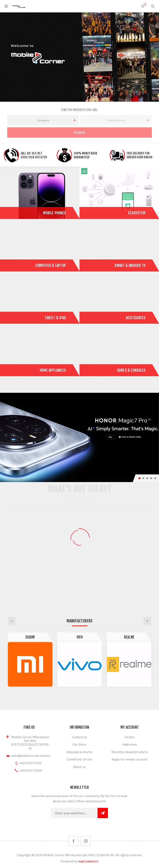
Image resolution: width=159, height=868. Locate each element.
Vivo (80, 637)
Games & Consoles (131, 370)
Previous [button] (12, 621)
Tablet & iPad (55, 318)
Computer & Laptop (51, 265)
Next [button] (147, 621)
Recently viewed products (130, 752)
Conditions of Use (79, 759)
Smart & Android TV (130, 265)
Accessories (136, 318)
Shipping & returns (79, 752)
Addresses (130, 744)
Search (80, 133)
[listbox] (43, 120)
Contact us (79, 737)
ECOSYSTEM (137, 213)
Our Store (79, 744)
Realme (129, 637)
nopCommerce (88, 861)
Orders (130, 737)
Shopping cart (145, 4)
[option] (30, 660)
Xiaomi (30, 637)
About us (79, 767)
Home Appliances (53, 370)
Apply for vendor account (130, 759)
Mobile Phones (54, 213)
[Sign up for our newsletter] (74, 813)
